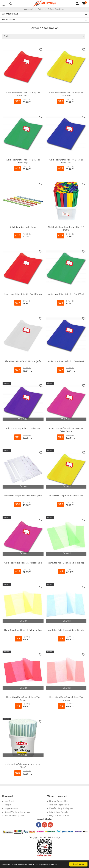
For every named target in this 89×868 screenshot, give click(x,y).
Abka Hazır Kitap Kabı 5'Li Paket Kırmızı (23, 294)
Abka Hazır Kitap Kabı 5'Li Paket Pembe (23, 563)
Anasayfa (29, 9)
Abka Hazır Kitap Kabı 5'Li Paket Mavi (66, 361)
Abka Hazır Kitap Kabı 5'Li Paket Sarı (66, 496)
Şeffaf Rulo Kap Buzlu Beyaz (23, 227)
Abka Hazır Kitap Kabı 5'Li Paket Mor (23, 429)
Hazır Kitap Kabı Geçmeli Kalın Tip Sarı (23, 630)
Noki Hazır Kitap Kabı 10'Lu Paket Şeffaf (23, 496)
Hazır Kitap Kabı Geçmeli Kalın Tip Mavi (66, 630)
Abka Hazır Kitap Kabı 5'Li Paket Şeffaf (23, 361)
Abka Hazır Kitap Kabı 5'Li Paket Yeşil (66, 294)
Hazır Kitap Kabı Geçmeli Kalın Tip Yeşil (66, 563)
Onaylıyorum (79, 864)
